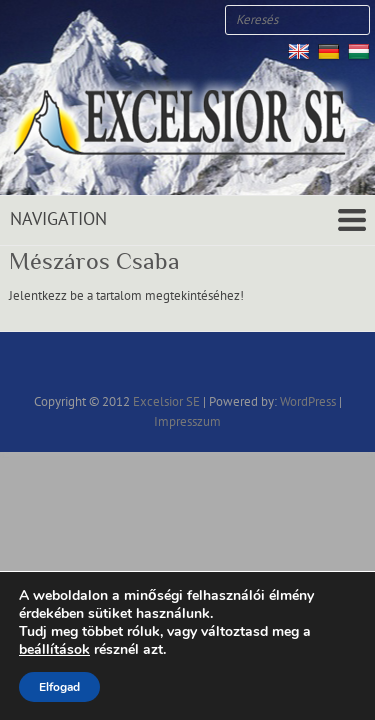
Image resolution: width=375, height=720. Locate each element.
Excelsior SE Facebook (20, 20)
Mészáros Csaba (94, 261)
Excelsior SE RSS (110, 20)
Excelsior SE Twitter (50, 20)
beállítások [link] (54, 649)
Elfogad (59, 687)
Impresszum (187, 422)
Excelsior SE (166, 402)
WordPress (308, 402)
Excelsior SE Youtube (80, 20)
